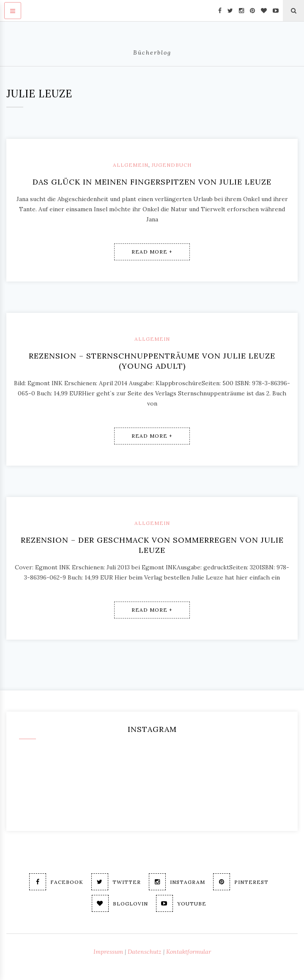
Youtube (181, 903)
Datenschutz (145, 952)
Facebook (56, 882)
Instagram (177, 882)
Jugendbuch (172, 165)
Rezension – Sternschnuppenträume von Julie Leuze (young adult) (152, 361)
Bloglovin (120, 903)
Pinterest (241, 882)
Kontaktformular (189, 952)
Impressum (108, 952)
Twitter (116, 882)
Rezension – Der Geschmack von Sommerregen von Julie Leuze (152, 545)
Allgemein (131, 165)
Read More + (152, 252)
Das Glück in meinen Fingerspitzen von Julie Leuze (152, 182)
